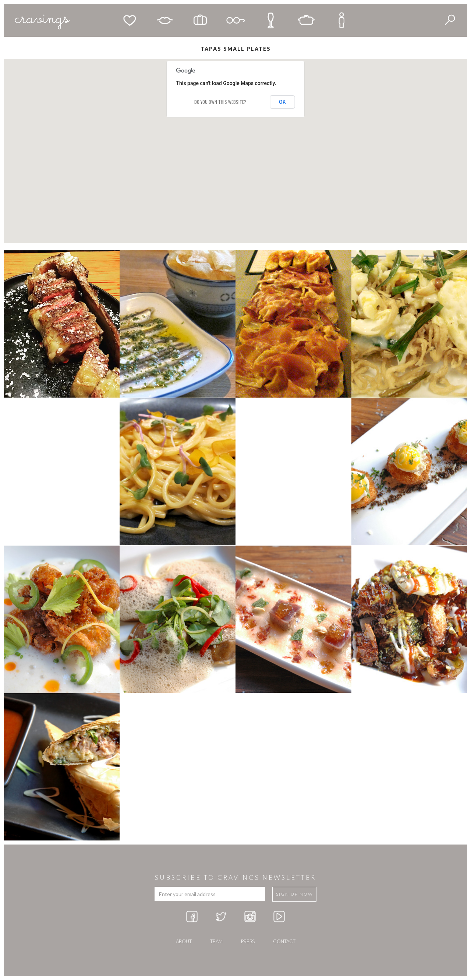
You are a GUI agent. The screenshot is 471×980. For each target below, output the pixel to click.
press (248, 941)
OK (282, 102)
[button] (182, 128)
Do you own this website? (220, 102)
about (184, 941)
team (216, 941)
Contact (284, 941)
